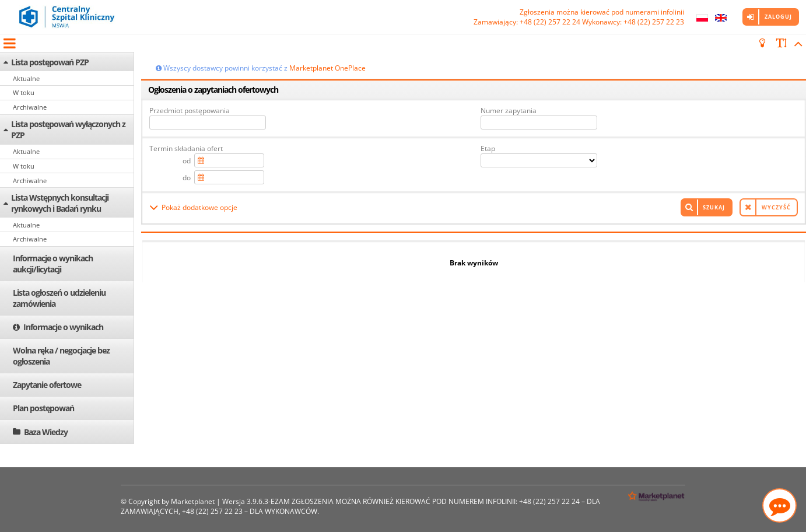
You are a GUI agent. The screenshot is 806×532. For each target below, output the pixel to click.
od (187, 161)
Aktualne (26, 78)
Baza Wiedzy (46, 432)
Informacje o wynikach (63, 327)
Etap (488, 148)
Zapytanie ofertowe (47, 385)
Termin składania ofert (186, 148)
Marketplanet (193, 501)
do (187, 178)
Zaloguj (778, 17)
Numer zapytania (509, 111)
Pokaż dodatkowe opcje (199, 207)
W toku (24, 92)
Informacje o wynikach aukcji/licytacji (53, 264)
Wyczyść (776, 207)
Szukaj (714, 207)
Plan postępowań (43, 408)
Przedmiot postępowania (190, 111)
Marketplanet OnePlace (327, 68)
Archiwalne (30, 107)
